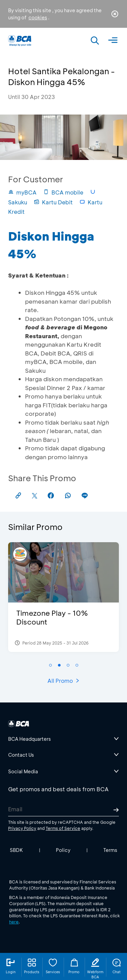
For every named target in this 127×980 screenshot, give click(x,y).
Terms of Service (63, 828)
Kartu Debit (53, 202)
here (14, 922)
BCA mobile (63, 192)
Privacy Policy (22, 828)
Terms (110, 850)
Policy (63, 850)
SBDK (16, 850)
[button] (50, 665)
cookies (38, 17)
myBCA (22, 192)
